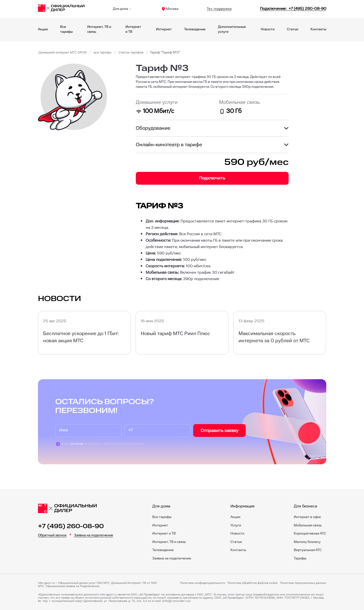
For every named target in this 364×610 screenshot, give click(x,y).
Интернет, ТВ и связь (169, 542)
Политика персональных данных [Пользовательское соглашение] (303, 583)
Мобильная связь (308, 525)
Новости (268, 29)
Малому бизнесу (307, 542)
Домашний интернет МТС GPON (64, 53)
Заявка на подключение (94, 535)
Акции (43, 29)
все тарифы (107, 53)
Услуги (236, 525)
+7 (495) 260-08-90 (71, 526)
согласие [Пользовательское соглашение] (77, 444)
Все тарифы (162, 517)
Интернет (164, 29)
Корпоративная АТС (310, 534)
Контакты (318, 29)
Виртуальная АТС (308, 550)
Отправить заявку (219, 431)
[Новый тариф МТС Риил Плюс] (182, 333)
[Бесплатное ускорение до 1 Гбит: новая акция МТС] (84, 333)
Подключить (212, 178)
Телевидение (195, 29)
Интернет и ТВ (164, 534)
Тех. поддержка (219, 9)
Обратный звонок (52, 535)
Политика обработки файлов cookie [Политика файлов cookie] (253, 583)
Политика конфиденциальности (203, 583)
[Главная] (61, 9)
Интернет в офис (307, 517)
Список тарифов (137, 53)
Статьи (293, 29)
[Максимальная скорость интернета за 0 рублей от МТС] (280, 333)
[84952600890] (293, 9)
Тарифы (300, 558)
